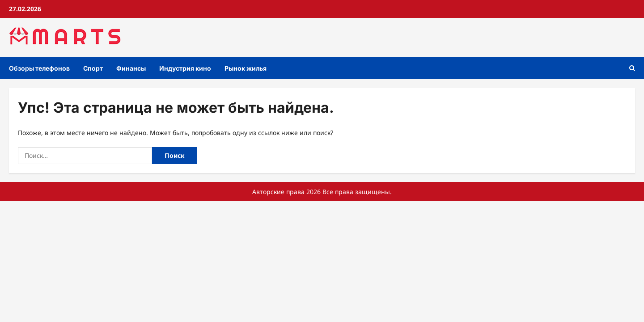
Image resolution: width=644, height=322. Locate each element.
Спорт (93, 68)
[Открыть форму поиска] (632, 68)
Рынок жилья (246, 68)
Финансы (131, 68)
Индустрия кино (185, 68)
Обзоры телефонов (39, 68)
